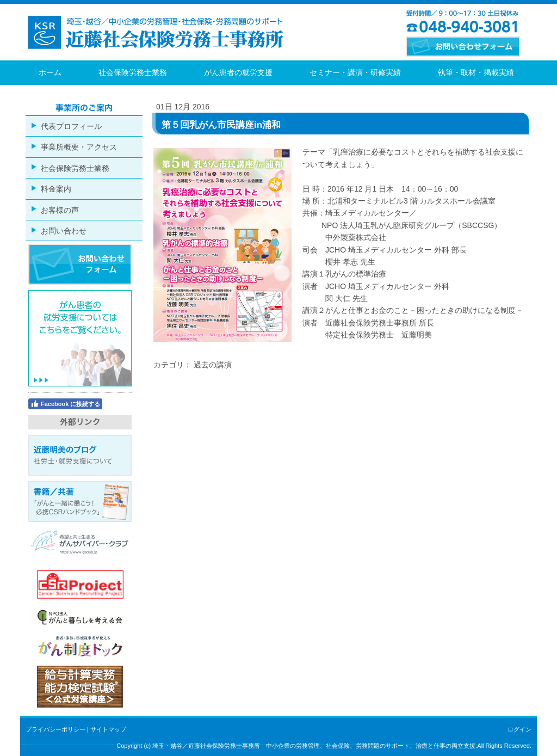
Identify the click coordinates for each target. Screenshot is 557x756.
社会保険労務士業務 (133, 72)
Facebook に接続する (65, 404)
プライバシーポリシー (55, 729)
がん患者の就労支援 (238, 72)
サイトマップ (108, 729)
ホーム (50, 72)
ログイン (519, 729)
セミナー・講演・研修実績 (355, 72)
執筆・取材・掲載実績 (476, 72)
